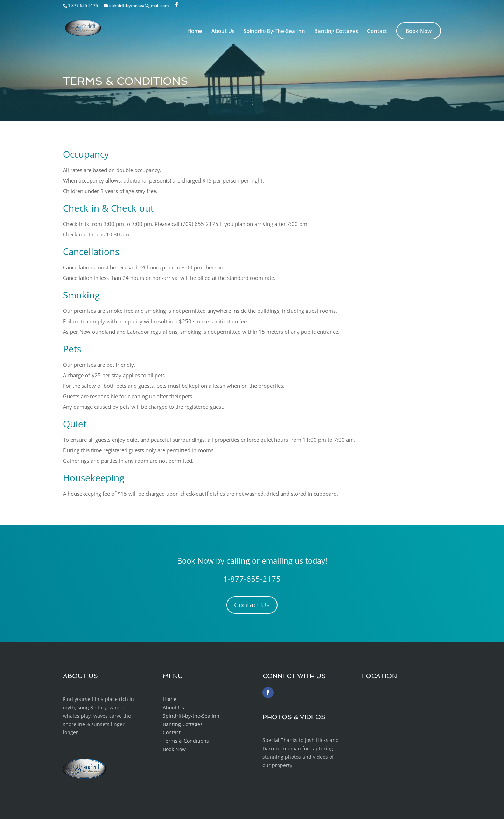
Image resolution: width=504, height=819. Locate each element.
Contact (377, 31)
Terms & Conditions (186, 741)
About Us (223, 31)
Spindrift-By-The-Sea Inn (274, 31)
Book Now (419, 31)
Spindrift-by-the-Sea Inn (191, 716)
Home (195, 31)
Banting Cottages (336, 31)
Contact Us (252, 605)
